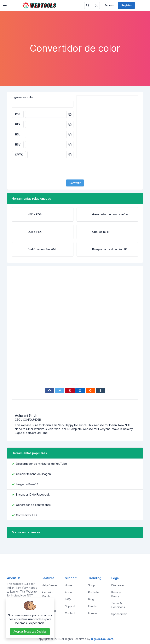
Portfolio (94, 592)
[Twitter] (60, 391)
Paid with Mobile (47, 594)
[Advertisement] (75, 32)
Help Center (49, 585)
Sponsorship (119, 614)
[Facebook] (49, 391)
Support (70, 606)
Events (92, 606)
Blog (91, 599)
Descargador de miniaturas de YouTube (41, 464)
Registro (126, 5)
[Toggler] (5, 5)
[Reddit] (90, 391)
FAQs (68, 599)
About (69, 592)
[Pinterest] (70, 391)
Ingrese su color (23, 97)
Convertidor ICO (26, 515)
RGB (18, 114)
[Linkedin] (80, 391)
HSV (18, 145)
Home (69, 585)
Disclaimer (118, 585)
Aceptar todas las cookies (30, 632)
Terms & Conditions (118, 605)
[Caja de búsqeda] (88, 5)
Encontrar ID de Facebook (33, 494)
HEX (18, 124)
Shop (92, 585)
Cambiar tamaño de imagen (33, 474)
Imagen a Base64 (27, 484)
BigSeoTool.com (102, 639)
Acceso (109, 5)
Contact (70, 613)
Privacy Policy (116, 594)
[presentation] (75, 169)
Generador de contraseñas (33, 505)
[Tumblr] (101, 391)
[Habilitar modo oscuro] (96, 5)
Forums (93, 613)
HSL (18, 134)
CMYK (19, 155)
